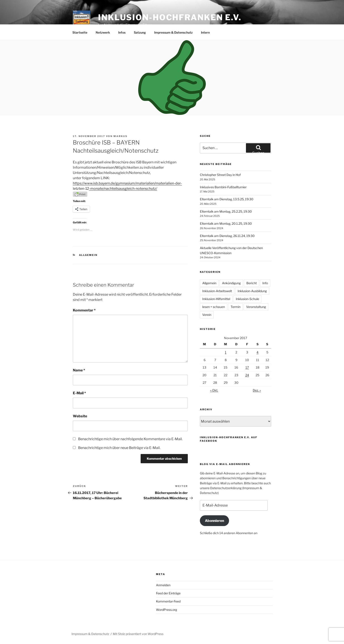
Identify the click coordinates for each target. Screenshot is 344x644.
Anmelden (163, 585)
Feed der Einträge (168, 593)
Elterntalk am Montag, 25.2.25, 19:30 (226, 211)
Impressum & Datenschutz (173, 32)
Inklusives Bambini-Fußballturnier (223, 187)
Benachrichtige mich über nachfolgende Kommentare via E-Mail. (130, 439)
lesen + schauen (214, 307)
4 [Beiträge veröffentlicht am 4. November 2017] (257, 352)
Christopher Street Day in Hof (220, 175)
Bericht (252, 283)
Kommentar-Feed (168, 601)
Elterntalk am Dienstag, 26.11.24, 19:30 (227, 236)
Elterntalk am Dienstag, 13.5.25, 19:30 (227, 199)
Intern (205, 32)
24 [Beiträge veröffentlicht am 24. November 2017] (247, 375)
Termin (236, 307)
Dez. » (257, 390)
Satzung (140, 32)
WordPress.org (167, 610)
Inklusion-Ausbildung (252, 291)
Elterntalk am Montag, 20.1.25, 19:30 (226, 223)
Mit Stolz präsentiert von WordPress (138, 634)
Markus (120, 136)
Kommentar (84, 310)
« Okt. (214, 390)
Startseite (80, 32)
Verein (207, 315)
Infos (122, 32)
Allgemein (88, 255)
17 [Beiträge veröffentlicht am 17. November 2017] (247, 367)
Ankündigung (231, 283)
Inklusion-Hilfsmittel (216, 299)
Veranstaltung (256, 307)
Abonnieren (214, 521)
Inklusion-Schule (247, 299)
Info (265, 283)
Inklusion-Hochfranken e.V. (170, 17)
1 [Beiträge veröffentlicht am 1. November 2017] (226, 352)
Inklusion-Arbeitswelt (217, 291)
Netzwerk (103, 32)
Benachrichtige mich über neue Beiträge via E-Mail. (119, 448)
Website (80, 416)
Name (79, 370)
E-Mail (79, 393)
